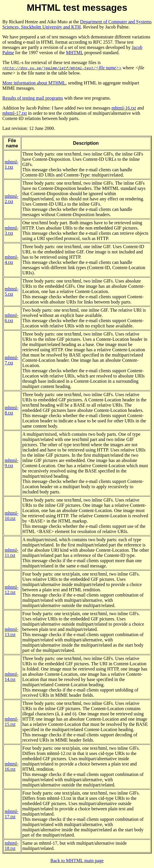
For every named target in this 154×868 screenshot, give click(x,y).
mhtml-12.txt (12, 590)
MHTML (75, 53)
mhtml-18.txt (12, 846)
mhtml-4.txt (12, 260)
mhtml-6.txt (12, 318)
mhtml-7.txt (12, 360)
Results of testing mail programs (33, 98)
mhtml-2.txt (12, 199)
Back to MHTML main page (77, 861)
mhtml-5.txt (12, 291)
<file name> (62, 68)
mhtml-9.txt (12, 463)
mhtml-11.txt (12, 553)
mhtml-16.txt (124, 108)
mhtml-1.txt (12, 164)
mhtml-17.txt (15, 113)
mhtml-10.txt (12, 516)
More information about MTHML (34, 83)
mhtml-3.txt (12, 231)
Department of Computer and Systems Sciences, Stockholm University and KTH (77, 24)
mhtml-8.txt (12, 410)
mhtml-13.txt (12, 632)
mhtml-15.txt (12, 722)
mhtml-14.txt (12, 677)
